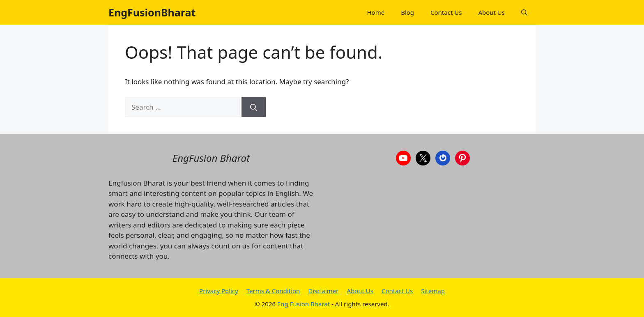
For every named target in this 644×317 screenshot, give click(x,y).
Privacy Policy (219, 291)
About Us (491, 12)
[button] (524, 12)
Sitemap (433, 291)
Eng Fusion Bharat (304, 304)
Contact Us (446, 12)
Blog (407, 12)
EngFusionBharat (152, 12)
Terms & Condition (273, 291)
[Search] (254, 107)
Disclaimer (323, 291)
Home (376, 12)
